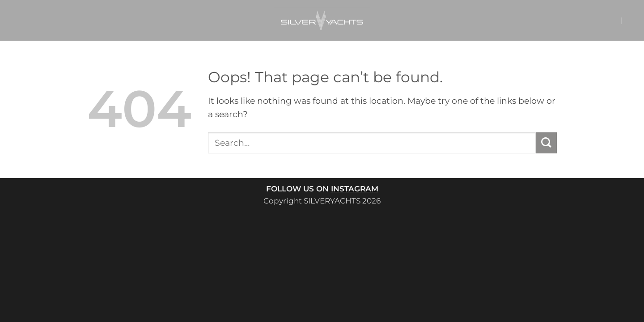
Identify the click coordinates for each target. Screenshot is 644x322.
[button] (596, 21)
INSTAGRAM (355, 189)
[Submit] (546, 143)
